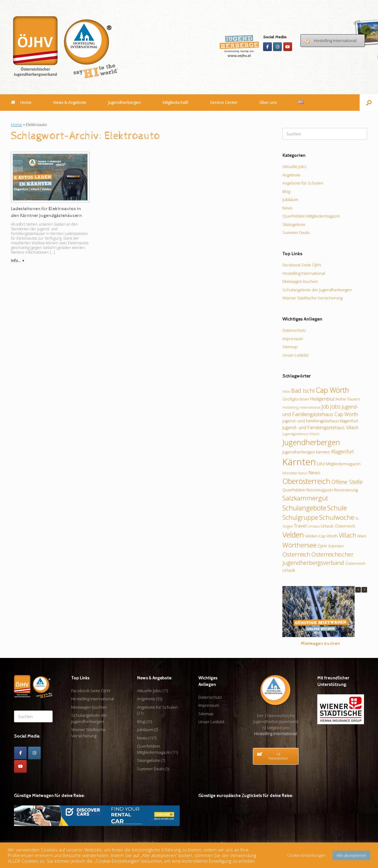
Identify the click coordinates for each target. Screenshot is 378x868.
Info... (18, 260)
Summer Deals (296, 232)
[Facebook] (267, 47)
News (287, 208)
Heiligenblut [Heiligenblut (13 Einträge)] (322, 399)
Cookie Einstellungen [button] (306, 855)
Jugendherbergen (124, 102)
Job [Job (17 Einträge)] (325, 406)
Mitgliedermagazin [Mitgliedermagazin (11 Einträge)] (343, 464)
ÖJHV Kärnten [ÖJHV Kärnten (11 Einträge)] (331, 546)
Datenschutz (294, 330)
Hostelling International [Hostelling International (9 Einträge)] (301, 407)
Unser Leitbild (295, 355)
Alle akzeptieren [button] (351, 855)
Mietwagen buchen (300, 281)
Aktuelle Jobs (294, 167)
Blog (286, 191)
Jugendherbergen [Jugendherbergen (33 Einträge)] (311, 442)
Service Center (224, 102)
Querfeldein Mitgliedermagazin (311, 216)
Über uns (268, 102)
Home (21, 102)
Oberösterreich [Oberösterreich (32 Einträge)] (306, 481)
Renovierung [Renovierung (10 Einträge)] (346, 490)
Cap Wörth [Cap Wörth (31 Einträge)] (332, 390)
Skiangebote (294, 224)
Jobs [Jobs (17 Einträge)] (335, 406)
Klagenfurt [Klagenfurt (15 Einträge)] (343, 452)
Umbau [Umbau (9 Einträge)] (314, 526)
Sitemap (290, 347)
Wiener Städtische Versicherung (312, 298)
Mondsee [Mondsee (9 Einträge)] (290, 473)
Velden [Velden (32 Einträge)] (293, 535)
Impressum (293, 339)
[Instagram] (277, 47)
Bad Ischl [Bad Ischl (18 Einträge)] (303, 391)
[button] (369, 103)
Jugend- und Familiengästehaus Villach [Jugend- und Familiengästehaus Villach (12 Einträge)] (320, 427)
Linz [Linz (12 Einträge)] (321, 464)
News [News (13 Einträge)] (314, 472)
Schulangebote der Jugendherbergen (317, 290)
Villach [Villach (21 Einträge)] (347, 535)
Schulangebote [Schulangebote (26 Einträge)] (304, 508)
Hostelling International (304, 273)
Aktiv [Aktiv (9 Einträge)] (286, 391)
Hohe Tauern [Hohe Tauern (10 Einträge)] (348, 399)
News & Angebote (70, 102)
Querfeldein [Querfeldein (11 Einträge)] (294, 490)
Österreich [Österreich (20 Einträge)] (296, 554)
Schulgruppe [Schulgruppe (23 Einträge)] (300, 517)
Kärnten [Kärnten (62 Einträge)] (299, 462)
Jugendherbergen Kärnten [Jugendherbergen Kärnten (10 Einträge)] (306, 452)
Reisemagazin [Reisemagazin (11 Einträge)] (320, 490)
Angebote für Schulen (303, 183)
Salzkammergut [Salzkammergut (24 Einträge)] (305, 498)
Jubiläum (290, 199)
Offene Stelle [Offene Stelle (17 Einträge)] (347, 482)
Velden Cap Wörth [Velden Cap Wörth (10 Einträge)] (321, 536)
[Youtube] (288, 47)
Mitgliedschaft (175, 102)
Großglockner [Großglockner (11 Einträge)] (296, 399)
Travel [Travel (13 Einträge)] (300, 526)
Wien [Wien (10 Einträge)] (362, 536)
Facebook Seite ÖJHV (302, 265)
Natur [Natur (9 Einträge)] (303, 473)
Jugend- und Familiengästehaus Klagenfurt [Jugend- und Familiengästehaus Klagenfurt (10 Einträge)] (320, 421)
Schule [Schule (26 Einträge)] (337, 508)
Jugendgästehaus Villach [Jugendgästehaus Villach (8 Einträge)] (301, 434)
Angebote (291, 175)
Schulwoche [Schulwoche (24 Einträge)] (337, 517)
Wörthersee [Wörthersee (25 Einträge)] (300, 545)
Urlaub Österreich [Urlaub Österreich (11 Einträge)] (338, 526)
